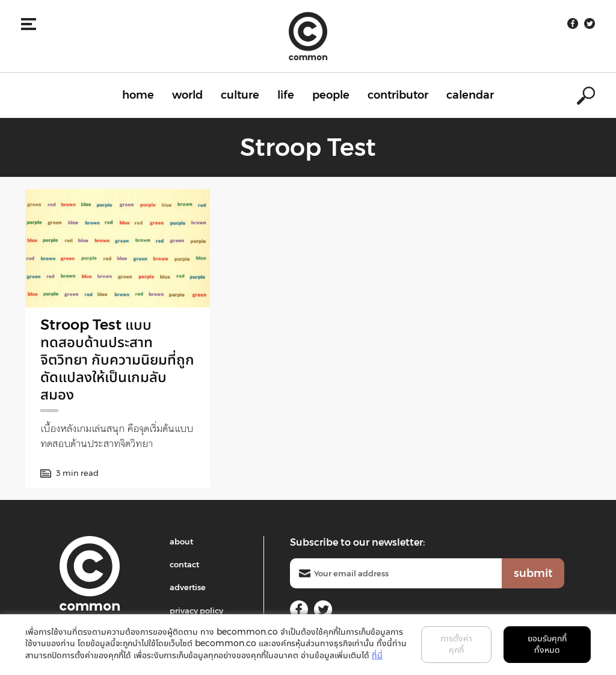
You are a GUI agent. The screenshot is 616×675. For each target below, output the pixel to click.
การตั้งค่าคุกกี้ (456, 644)
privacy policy (196, 611)
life (286, 95)
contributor (398, 95)
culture (240, 95)
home (138, 95)
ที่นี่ (377, 655)
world (187, 95)
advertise (188, 587)
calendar (470, 95)
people (331, 95)
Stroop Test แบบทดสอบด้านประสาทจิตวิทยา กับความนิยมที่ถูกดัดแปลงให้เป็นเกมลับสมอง (117, 359)
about (181, 541)
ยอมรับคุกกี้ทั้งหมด (547, 644)
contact (184, 564)
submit (533, 573)
